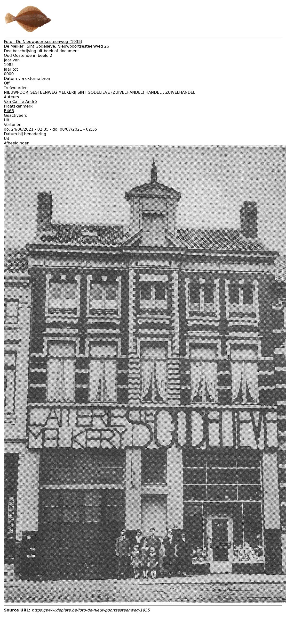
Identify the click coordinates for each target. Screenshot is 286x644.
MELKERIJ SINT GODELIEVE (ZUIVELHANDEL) (101, 92)
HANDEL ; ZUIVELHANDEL (170, 92)
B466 (9, 111)
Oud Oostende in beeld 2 (28, 55)
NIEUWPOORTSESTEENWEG (31, 92)
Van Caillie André (20, 102)
